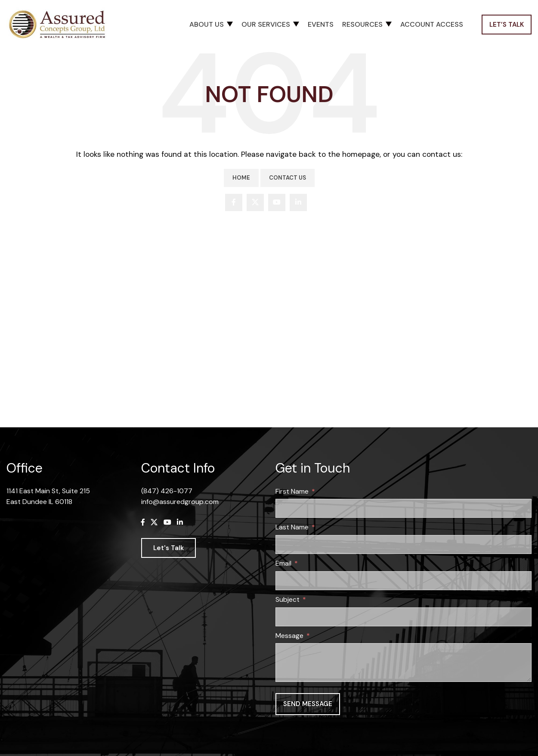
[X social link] (255, 202)
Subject (288, 599)
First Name (292, 491)
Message (289, 636)
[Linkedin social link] (298, 202)
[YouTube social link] (277, 202)
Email (283, 563)
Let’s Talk (507, 25)
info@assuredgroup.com (180, 502)
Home (241, 178)
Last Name (292, 527)
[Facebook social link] (234, 202)
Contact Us (288, 178)
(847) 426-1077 (167, 491)
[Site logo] (60, 24)
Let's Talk (169, 548)
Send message (308, 704)
